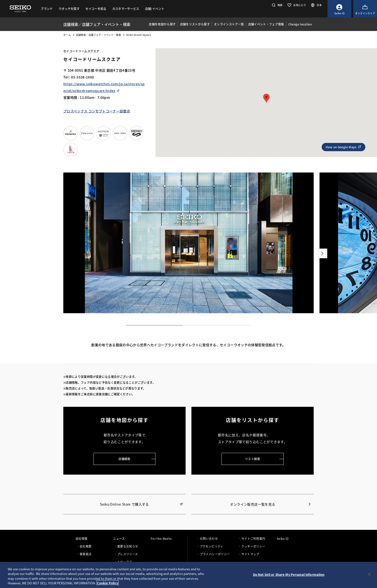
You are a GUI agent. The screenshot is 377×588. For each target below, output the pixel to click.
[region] (188, 575)
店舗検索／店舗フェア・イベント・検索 (98, 35)
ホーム (67, 35)
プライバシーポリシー (215, 554)
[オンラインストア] (365, 9)
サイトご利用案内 (253, 538)
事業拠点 (86, 554)
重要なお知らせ (128, 546)
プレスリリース (127, 554)
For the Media (161, 538)
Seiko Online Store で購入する (124, 504)
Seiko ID (283, 538)
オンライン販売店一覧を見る (253, 504)
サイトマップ (250, 554)
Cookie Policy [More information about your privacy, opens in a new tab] (108, 583)
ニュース (119, 538)
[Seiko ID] (339, 9)
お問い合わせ (209, 538)
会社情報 (81, 538)
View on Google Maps (344, 147)
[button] (277, 5)
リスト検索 (253, 459)
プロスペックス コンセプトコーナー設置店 (97, 111)
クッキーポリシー (253, 546)
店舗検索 (124, 459)
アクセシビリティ (212, 546)
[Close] (369, 574)
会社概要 (86, 546)
